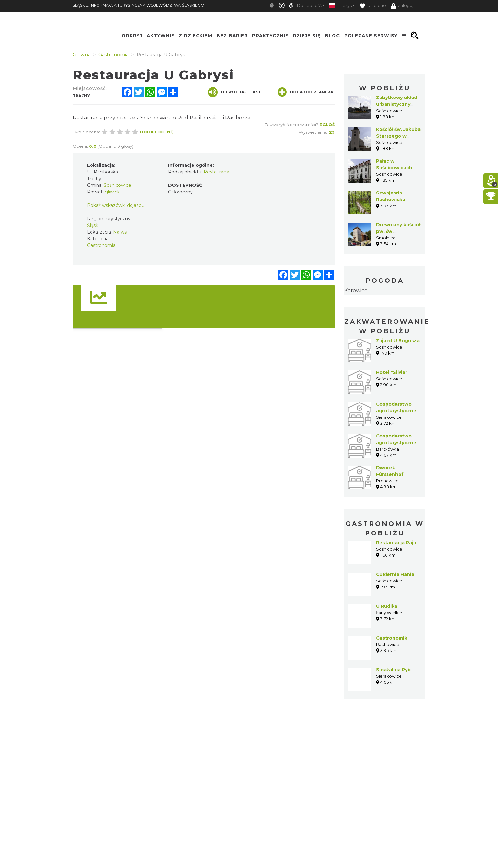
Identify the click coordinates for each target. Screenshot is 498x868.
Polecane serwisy (371, 36)
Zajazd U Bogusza (398, 341)
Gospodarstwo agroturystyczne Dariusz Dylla (396, 411)
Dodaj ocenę (156, 132)
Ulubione (373, 6)
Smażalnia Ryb (393, 670)
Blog (332, 36)
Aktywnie (161, 36)
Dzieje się (307, 36)
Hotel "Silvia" (392, 372)
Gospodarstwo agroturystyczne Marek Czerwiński (397, 443)
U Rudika (387, 606)
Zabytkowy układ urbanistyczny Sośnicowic (397, 104)
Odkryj (132, 36)
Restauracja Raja (396, 543)
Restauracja (216, 172)
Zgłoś (327, 125)
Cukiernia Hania (395, 574)
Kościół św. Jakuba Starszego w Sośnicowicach (398, 136)
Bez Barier (232, 36)
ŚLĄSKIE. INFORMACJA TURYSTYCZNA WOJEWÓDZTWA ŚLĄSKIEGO (138, 5)
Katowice (356, 291)
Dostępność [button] (309, 6)
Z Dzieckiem (195, 36)
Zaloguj (402, 6)
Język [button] (346, 6)
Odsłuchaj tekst (235, 92)
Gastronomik (392, 638)
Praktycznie (270, 36)
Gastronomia (101, 245)
